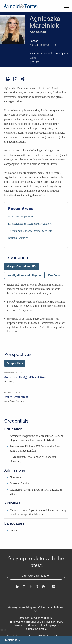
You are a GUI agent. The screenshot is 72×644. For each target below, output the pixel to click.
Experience (16, 257)
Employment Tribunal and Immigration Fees (37, 622)
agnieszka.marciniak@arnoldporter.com (49, 56)
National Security (18, 238)
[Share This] (23, 79)
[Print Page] (8, 79)
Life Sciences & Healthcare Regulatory (30, 224)
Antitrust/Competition (20, 217)
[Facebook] (31, 586)
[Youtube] (44, 586)
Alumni (32, 625)
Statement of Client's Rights (35, 618)
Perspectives (18, 354)
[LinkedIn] (18, 586)
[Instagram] (25, 586)
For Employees (50, 625)
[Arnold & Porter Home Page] (21, 6)
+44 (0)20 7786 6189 (45, 45)
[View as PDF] (15, 79)
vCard (36, 62)
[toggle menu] (66, 6)
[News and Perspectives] (52, 586)
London (34, 41)
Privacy (18, 625)
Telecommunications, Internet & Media (30, 231)
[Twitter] (37, 586)
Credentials (16, 421)
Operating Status (36, 629)
